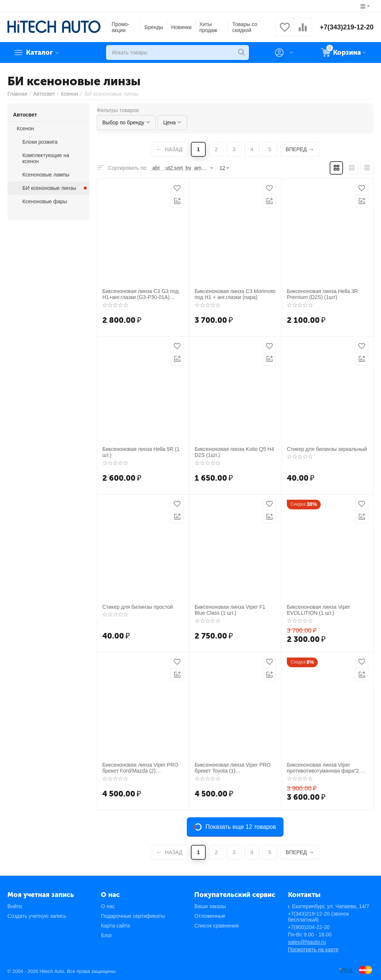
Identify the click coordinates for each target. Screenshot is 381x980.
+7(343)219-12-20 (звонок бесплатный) (318, 917)
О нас (108, 906)
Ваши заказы (210, 906)
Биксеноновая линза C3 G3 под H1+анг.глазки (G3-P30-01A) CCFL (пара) (140, 295)
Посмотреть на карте (313, 949)
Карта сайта (115, 926)
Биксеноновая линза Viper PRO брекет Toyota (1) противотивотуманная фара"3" (233, 768)
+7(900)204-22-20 (309, 927)
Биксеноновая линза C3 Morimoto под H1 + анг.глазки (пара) (235, 294)
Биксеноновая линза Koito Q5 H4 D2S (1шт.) (234, 452)
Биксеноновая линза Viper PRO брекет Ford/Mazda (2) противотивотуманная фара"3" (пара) (140, 768)
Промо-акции (121, 27)
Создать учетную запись (37, 916)
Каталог (39, 52)
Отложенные (210, 916)
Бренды (154, 27)
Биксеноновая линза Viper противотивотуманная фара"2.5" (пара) (326, 768)
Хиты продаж (208, 27)
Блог (106, 935)
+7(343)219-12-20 (347, 27)
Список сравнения (216, 926)
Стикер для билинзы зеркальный (327, 449)
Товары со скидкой (245, 27)
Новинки (181, 27)
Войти (15, 906)
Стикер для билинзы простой (138, 607)
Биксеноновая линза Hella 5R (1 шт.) (141, 452)
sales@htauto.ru (307, 942)
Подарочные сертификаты (133, 916)
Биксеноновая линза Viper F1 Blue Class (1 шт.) (230, 610)
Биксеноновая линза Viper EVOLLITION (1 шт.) (318, 610)
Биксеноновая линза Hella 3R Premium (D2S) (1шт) (322, 294)
